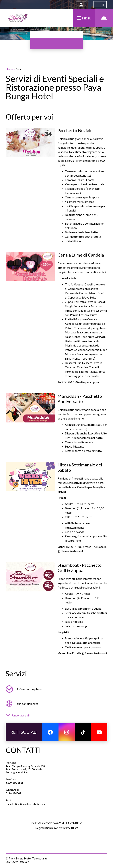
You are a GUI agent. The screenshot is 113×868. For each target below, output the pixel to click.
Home (10, 69)
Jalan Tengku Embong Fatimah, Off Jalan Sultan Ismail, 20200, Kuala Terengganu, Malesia (25, 769)
